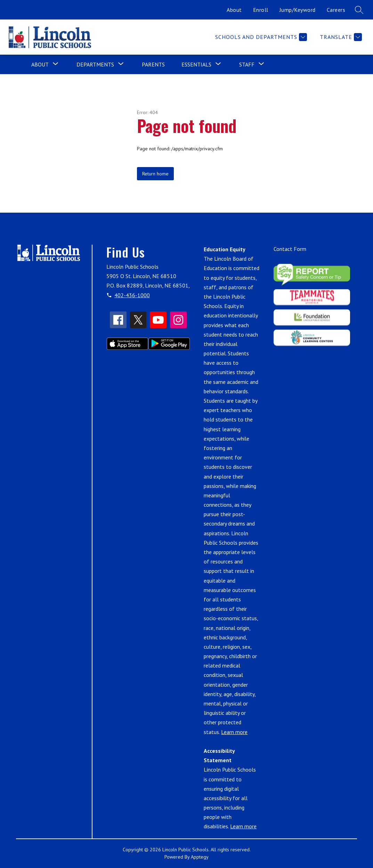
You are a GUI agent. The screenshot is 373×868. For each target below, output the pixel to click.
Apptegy (200, 857)
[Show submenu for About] (40, 64)
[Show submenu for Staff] (247, 64)
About (234, 10)
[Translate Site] (340, 37)
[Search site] (359, 10)
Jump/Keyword (298, 10)
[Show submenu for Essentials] (196, 64)
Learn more (234, 732)
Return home (155, 174)
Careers (336, 10)
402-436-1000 (132, 295)
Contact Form (290, 249)
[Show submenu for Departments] (95, 64)
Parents (153, 64)
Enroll (261, 10)
